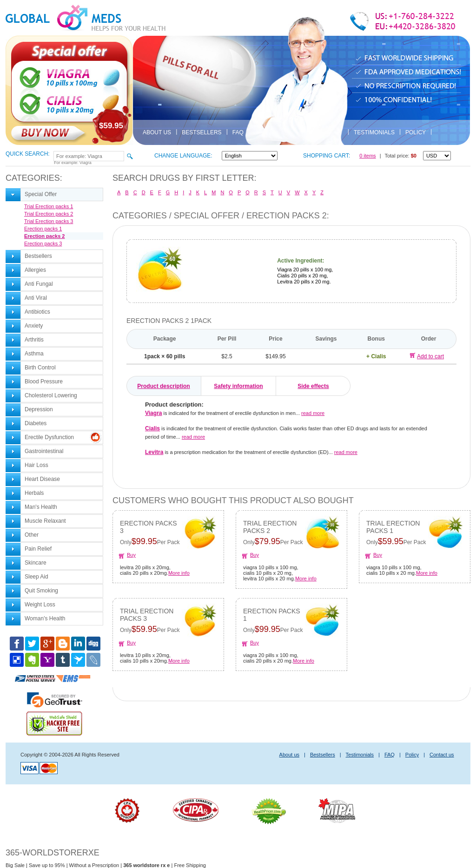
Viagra (153, 413)
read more (313, 413)
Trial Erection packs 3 (49, 221)
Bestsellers (202, 132)
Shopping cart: (327, 156)
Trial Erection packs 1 (49, 206)
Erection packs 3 (43, 243)
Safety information (238, 386)
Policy (416, 132)
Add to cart (427, 356)
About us (157, 132)
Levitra (154, 452)
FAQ (238, 132)
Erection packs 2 (44, 236)
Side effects (313, 386)
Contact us (442, 755)
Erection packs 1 (43, 229)
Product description (163, 386)
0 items (367, 156)
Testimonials (374, 132)
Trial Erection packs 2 (49, 214)
